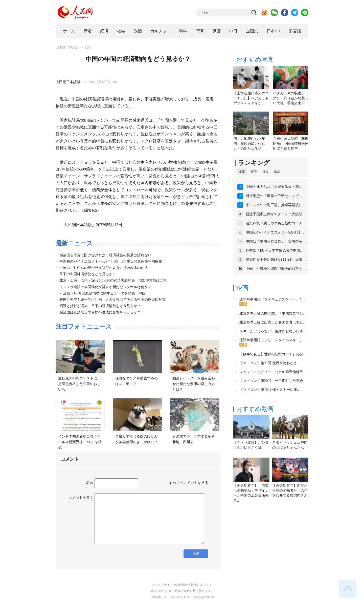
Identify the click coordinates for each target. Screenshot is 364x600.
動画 (217, 31)
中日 (233, 31)
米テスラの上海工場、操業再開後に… (276, 205)
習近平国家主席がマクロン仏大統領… (276, 214)
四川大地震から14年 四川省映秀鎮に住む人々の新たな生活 (251, 144)
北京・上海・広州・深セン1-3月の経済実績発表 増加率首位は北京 (113, 280)
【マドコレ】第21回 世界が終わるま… (270, 363)
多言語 (295, 31)
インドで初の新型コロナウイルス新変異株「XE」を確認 (80, 442)
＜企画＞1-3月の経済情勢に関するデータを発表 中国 (103, 293)
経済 (104, 31)
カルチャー (161, 31)
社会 (121, 31)
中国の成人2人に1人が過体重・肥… (274, 187)
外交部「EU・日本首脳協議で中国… (275, 251)
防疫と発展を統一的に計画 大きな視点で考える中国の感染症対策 (112, 300)
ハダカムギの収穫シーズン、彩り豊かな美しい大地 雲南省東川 (291, 98)
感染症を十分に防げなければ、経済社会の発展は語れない (105, 255)
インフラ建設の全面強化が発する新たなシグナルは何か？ (105, 287)
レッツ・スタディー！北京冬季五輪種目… (273, 372)
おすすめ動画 (255, 409)
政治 (138, 31)
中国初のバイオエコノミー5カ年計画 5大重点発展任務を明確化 (111, 261)
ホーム (69, 31)
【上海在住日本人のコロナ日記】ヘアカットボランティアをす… (251, 98)
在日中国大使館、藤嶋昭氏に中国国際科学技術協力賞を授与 (291, 144)
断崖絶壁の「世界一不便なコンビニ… (276, 196)
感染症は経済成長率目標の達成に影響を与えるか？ (100, 312)
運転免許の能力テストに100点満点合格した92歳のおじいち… (80, 384)
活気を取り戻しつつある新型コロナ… (276, 223)
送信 (196, 554)
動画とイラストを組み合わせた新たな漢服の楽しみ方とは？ (194, 384)
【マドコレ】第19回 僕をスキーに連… (270, 390)
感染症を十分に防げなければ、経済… (276, 260)
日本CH (274, 31)
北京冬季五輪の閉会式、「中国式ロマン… (273, 314)
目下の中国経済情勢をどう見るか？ (88, 274)
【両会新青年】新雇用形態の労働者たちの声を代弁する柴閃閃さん (290, 490)
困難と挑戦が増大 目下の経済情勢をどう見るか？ (100, 306)
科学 (183, 31)
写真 (200, 31)
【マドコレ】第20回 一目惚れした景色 (271, 381)
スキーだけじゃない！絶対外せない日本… (273, 331)
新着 (88, 31)
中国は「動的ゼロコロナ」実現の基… (276, 241)
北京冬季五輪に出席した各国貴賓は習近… (273, 322)
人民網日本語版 (68, 47)
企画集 (252, 31)
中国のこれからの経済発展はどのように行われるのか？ (104, 268)
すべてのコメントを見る (189, 483)
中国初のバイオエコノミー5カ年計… (275, 232)
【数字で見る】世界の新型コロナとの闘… (273, 354)
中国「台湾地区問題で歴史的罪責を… (276, 269)
